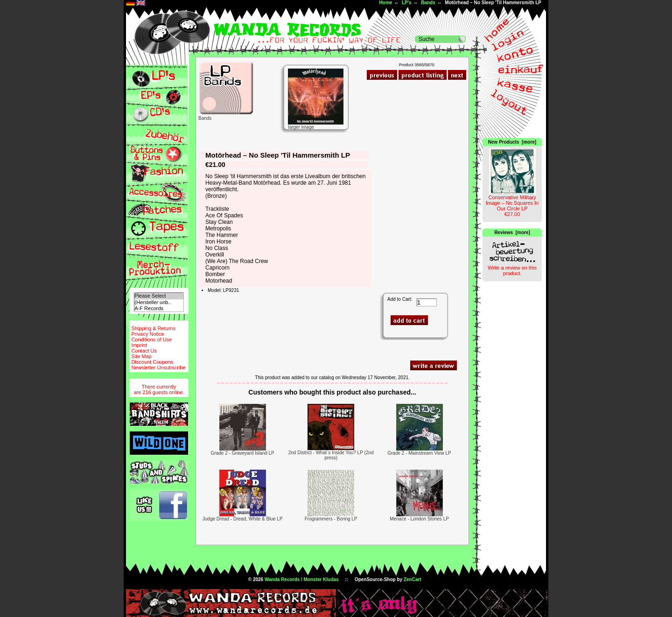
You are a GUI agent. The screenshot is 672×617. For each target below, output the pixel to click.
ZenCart (413, 579)
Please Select (159, 296)
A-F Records (159, 308)
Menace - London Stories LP (419, 519)
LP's (407, 3)
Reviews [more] (512, 232)
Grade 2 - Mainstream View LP (419, 453)
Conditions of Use (151, 340)
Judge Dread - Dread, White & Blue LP (243, 519)
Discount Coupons (152, 362)
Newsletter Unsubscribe (158, 367)
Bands (428, 3)
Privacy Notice (147, 334)
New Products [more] (512, 142)
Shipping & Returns (153, 328)
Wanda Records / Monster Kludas (302, 579)
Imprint (139, 345)
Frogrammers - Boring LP (331, 519)
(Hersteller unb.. (159, 302)
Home (386, 3)
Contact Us (144, 351)
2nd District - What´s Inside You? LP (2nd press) (331, 455)
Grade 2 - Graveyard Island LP (243, 453)
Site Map (141, 356)
